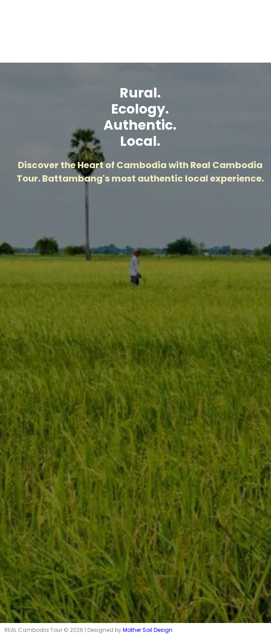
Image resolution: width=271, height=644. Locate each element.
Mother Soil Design (148, 630)
